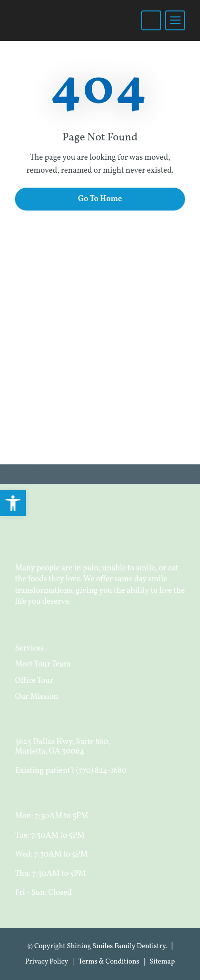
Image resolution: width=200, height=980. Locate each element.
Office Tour (34, 681)
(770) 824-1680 (101, 771)
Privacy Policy (46, 962)
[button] (13, 503)
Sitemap (162, 962)
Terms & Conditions (109, 962)
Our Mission (37, 697)
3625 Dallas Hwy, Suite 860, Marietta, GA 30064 (63, 747)
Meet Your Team (43, 664)
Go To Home (100, 199)
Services (29, 649)
